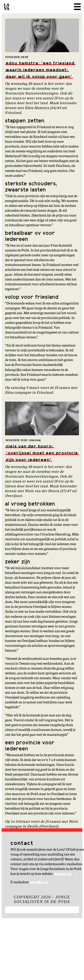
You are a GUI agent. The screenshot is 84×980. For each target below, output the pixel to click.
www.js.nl (63, 874)
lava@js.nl (39, 882)
